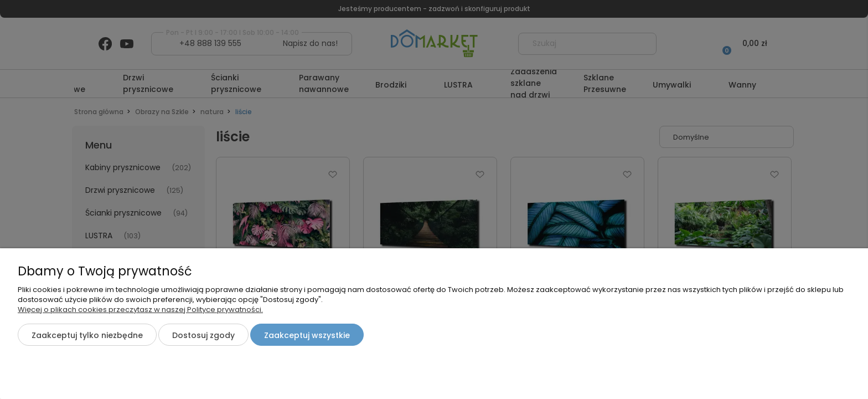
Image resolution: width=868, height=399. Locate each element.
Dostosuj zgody (203, 335)
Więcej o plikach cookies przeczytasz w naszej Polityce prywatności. (140, 310)
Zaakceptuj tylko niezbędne (87, 335)
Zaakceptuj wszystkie (307, 335)
